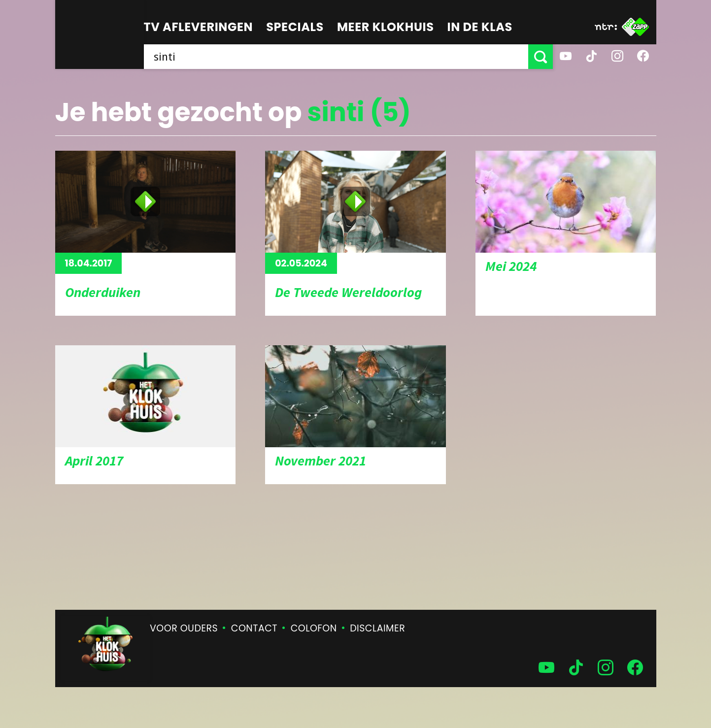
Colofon (314, 628)
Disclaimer (377, 628)
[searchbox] (336, 57)
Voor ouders (184, 628)
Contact (254, 628)
